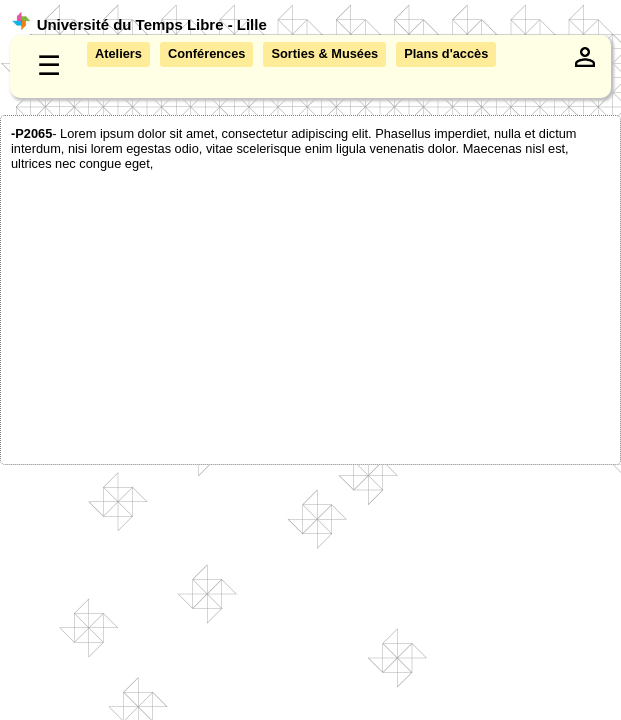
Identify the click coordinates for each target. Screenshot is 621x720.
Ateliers (118, 53)
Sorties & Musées (324, 53)
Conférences (207, 53)
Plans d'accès (446, 53)
